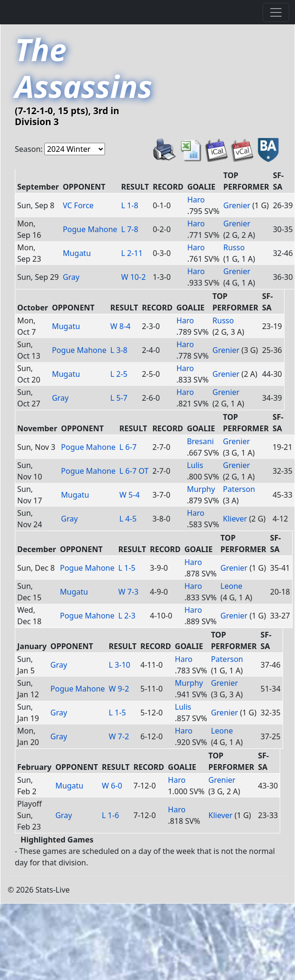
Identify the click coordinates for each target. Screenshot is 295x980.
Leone (232, 586)
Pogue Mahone (90, 229)
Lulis (195, 465)
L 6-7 (128, 447)
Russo (234, 247)
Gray (71, 277)
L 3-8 (119, 350)
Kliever (235, 519)
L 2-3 (127, 616)
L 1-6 (110, 815)
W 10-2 (134, 277)
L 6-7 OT (134, 471)
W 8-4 (121, 326)
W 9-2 (119, 689)
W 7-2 (119, 736)
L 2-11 (132, 253)
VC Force (78, 205)
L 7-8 (130, 229)
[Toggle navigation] (276, 12)
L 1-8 (130, 205)
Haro (196, 200)
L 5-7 (119, 398)
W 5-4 (130, 495)
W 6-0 (112, 786)
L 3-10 (120, 665)
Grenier (237, 205)
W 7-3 (129, 592)
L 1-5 (127, 568)
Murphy (201, 489)
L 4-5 (128, 519)
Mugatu (77, 253)
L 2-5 (119, 374)
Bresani (200, 441)
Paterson (239, 489)
